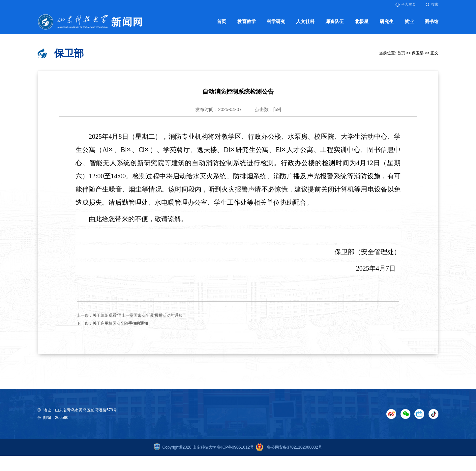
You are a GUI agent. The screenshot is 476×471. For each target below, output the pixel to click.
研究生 (387, 22)
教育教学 (247, 22)
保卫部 (418, 53)
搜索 (432, 4)
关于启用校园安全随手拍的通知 (120, 323)
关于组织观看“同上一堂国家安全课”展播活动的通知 (137, 315)
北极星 (362, 22)
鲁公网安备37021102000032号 (288, 447)
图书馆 (431, 22)
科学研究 (276, 22)
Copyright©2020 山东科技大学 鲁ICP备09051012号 (204, 447)
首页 (222, 22)
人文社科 (305, 22)
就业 (409, 22)
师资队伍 (335, 22)
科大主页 (406, 4)
